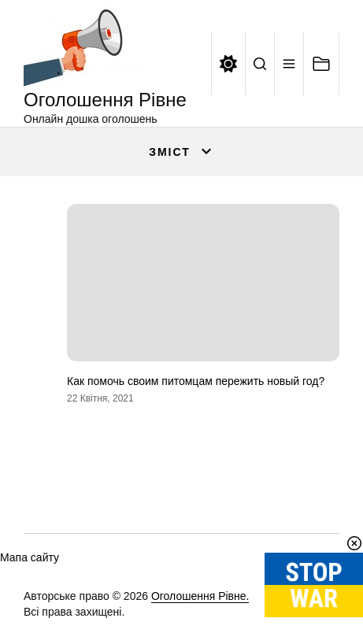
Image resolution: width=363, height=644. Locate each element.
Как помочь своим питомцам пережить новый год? (196, 381)
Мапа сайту (30, 557)
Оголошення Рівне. (200, 596)
